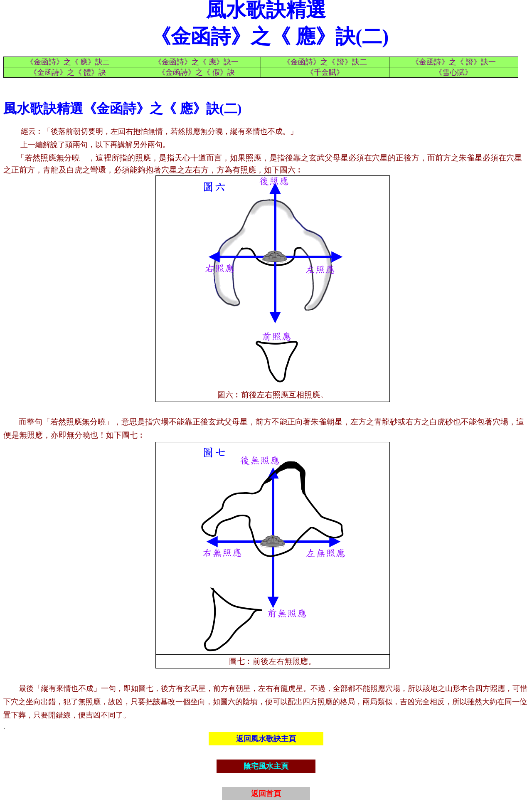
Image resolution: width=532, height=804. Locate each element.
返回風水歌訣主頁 (266, 739)
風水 (17, 109)
